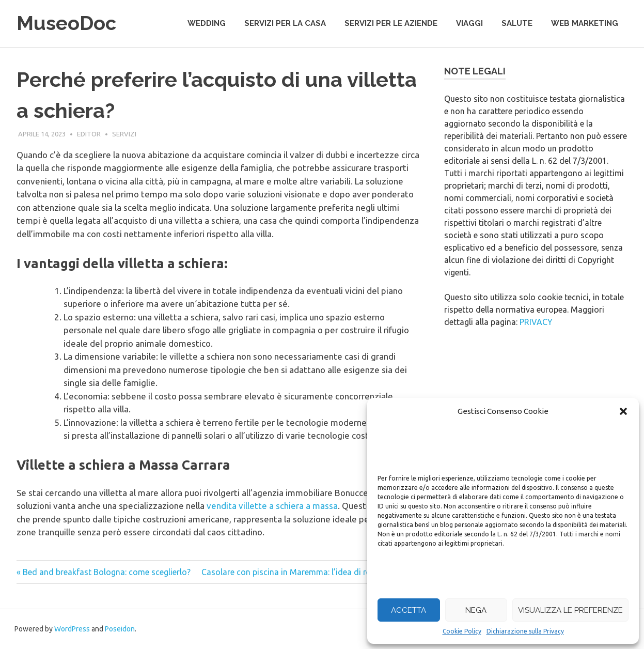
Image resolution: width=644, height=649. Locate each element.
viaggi (469, 23)
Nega (476, 610)
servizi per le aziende (391, 23)
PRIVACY (536, 322)
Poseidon (120, 629)
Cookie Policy (462, 631)
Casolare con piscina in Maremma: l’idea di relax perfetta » (310, 572)
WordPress (72, 629)
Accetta (409, 610)
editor (89, 134)
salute (517, 23)
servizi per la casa (285, 23)
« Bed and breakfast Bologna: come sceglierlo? (104, 572)
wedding (207, 23)
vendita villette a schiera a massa (272, 506)
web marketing (585, 23)
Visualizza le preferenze (570, 610)
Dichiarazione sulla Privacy (525, 631)
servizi (124, 134)
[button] (623, 411)
